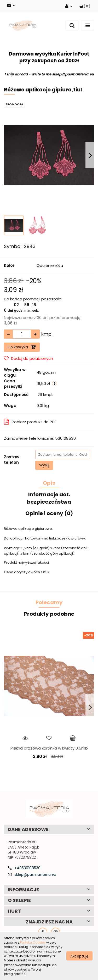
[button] (85, 6)
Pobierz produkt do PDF (30, 422)
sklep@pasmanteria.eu (35, 874)
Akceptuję (79, 956)
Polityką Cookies (33, 942)
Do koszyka (22, 347)
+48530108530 (27, 868)
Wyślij (44, 465)
